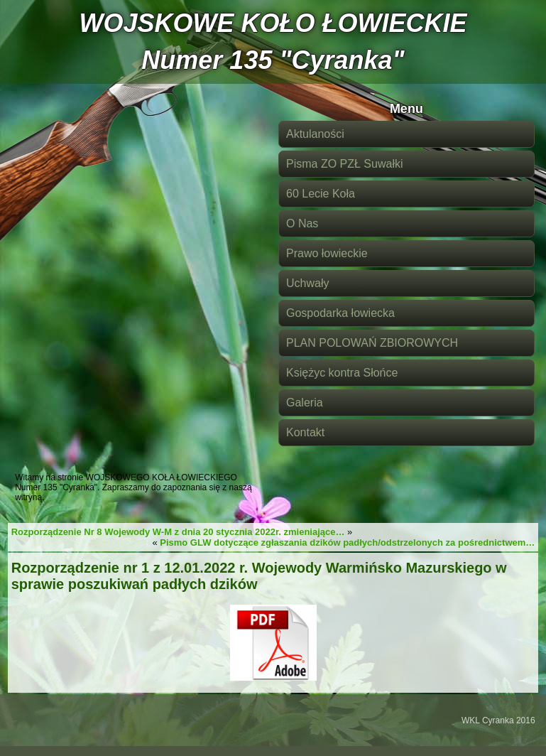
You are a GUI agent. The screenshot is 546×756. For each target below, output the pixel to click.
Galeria (305, 403)
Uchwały (307, 283)
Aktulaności (315, 134)
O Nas (302, 223)
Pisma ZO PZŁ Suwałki (344, 164)
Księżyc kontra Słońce (342, 373)
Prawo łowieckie (327, 253)
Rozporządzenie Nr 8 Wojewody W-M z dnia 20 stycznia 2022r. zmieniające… (178, 532)
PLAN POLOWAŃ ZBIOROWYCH (372, 343)
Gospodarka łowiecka (340, 313)
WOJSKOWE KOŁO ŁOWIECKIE (273, 23)
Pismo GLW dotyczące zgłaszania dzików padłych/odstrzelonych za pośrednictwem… (347, 542)
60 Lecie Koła (321, 194)
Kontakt (305, 432)
